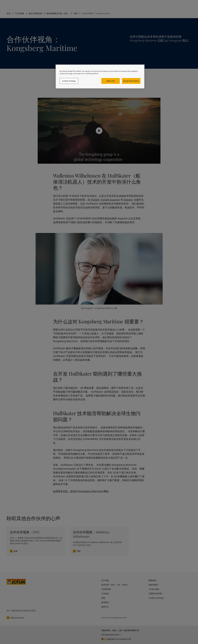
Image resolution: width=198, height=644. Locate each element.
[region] (100, 77)
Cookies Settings (69, 81)
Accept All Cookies (131, 81)
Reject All (111, 81)
